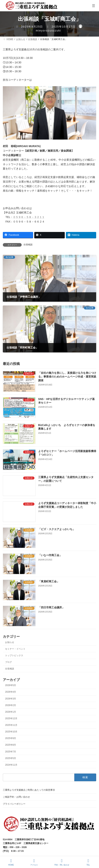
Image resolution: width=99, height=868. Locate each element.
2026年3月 (11, 699)
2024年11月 (11, 765)
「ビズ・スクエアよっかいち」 (57, 529)
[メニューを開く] (94, 6)
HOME (11, 862)
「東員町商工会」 (49, 581)
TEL (88, 862)
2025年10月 (11, 732)
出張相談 (28, 245)
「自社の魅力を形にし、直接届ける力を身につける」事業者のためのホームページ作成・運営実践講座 (67, 376)
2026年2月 (11, 705)
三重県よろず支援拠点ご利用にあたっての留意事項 (29, 790)
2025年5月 (11, 758)
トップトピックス (14, 655)
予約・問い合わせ (62, 862)
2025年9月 (11, 738)
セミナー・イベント (15, 649)
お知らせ (10, 642)
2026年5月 (11, 685)
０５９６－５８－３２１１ (29, 217)
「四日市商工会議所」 (51, 607)
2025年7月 (11, 752)
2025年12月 (11, 718)
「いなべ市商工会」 (50, 555)
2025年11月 (11, 725)
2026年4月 (11, 692)
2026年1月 (11, 712)
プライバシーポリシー (14, 804)
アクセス (34, 862)
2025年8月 (11, 745)
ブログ (8, 662)
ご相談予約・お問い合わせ (16, 797)
